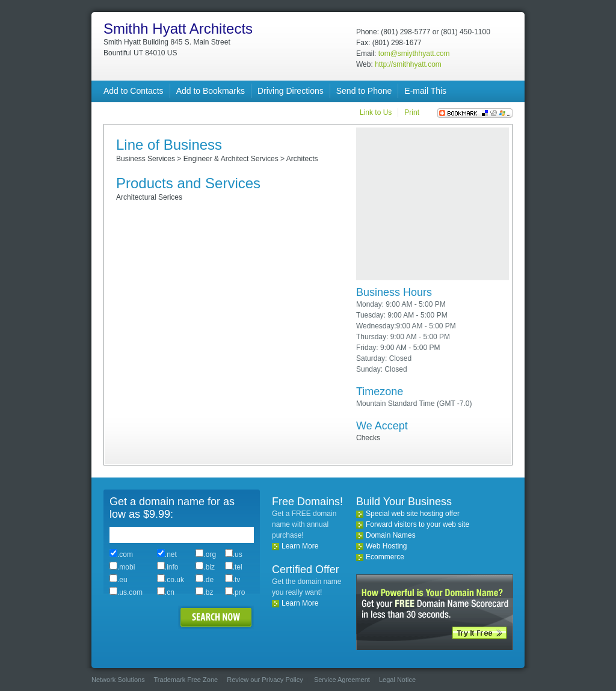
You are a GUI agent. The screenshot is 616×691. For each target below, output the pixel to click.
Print (412, 112)
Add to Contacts (134, 91)
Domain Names (391, 535)
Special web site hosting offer (413, 514)
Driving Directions (291, 91)
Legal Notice (397, 680)
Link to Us (376, 112)
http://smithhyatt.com (408, 64)
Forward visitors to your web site (417, 524)
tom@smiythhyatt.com (414, 54)
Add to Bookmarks (211, 91)
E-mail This (425, 91)
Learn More (300, 546)
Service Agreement (342, 680)
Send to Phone (364, 91)
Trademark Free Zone (186, 680)
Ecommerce (385, 557)
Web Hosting (386, 546)
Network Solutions (118, 680)
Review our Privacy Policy (265, 680)
